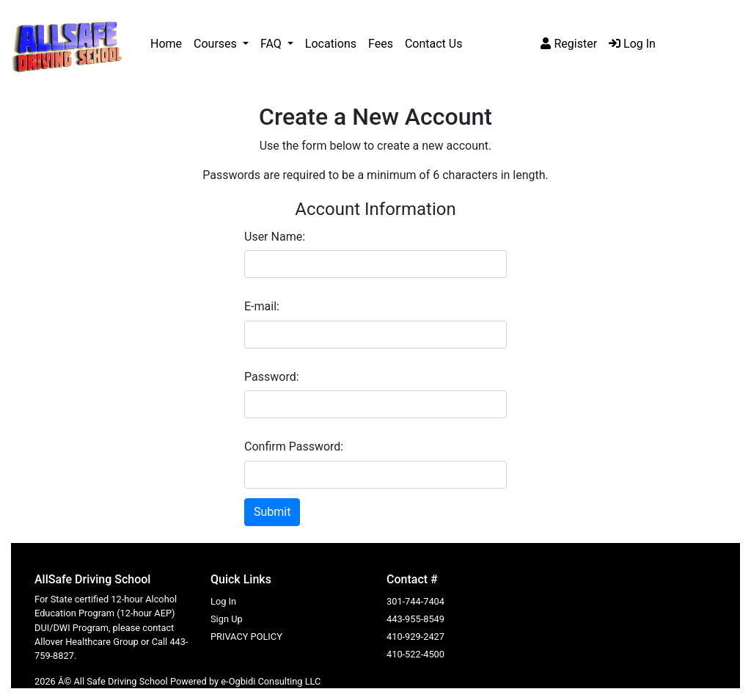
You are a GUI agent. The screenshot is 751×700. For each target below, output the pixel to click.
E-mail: (262, 306)
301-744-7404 (415, 601)
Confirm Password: (294, 446)
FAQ (272, 44)
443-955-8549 (415, 619)
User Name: (275, 237)
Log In (632, 44)
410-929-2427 (415, 637)
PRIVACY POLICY (246, 637)
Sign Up (227, 619)
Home (166, 44)
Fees (381, 44)
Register (569, 44)
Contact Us (434, 44)
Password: (272, 377)
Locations (331, 44)
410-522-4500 (415, 654)
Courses (217, 44)
